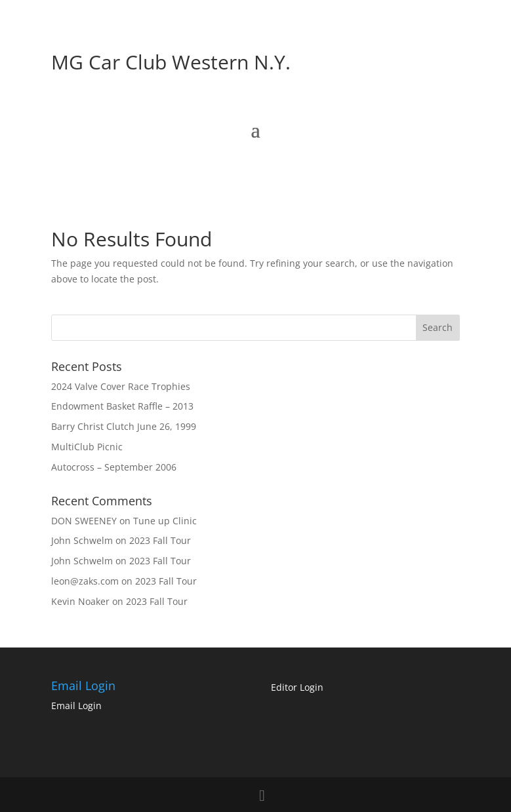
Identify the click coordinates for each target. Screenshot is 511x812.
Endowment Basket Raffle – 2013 (122, 406)
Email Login (76, 706)
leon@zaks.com (85, 581)
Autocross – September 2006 (114, 467)
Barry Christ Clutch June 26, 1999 (124, 426)
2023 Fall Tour (160, 540)
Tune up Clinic (165, 521)
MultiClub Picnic (87, 447)
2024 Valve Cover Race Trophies (121, 386)
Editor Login (297, 687)
